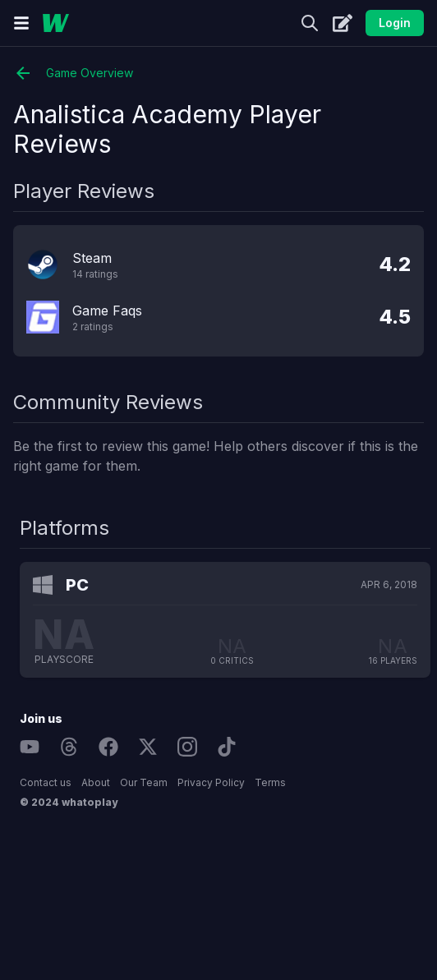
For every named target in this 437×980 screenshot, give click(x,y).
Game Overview (73, 73)
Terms (270, 782)
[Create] (343, 23)
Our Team (144, 782)
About (96, 782)
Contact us (46, 782)
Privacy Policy (211, 782)
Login (395, 23)
